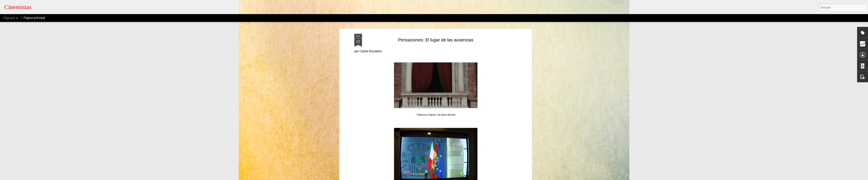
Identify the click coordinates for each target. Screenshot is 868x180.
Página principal (34, 18)
